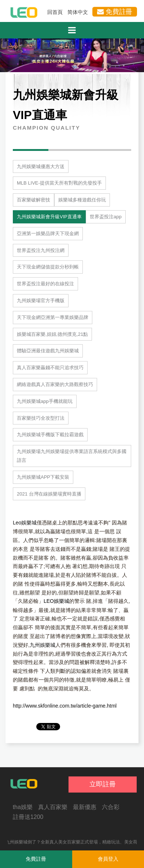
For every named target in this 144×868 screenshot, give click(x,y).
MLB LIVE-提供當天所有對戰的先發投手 (59, 183)
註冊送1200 (28, 817)
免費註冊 (115, 12)
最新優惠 (85, 807)
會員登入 (108, 859)
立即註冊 (103, 784)
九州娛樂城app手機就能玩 (45, 401)
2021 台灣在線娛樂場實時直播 (49, 494)
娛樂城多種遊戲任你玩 (82, 200)
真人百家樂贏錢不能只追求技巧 (50, 368)
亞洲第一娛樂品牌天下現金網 (48, 233)
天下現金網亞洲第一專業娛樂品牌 (53, 317)
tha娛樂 (23, 807)
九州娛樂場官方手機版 (41, 301)
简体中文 (78, 12)
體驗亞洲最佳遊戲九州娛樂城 (48, 351)
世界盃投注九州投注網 (41, 250)
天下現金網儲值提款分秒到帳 (48, 267)
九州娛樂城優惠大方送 (41, 166)
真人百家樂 (53, 807)
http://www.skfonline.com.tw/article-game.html (65, 706)
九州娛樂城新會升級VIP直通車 (49, 217)
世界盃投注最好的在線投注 (45, 284)
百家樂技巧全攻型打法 (41, 418)
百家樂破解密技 (34, 200)
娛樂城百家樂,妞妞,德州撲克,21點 (52, 334)
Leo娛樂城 (25, 523)
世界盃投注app (106, 217)
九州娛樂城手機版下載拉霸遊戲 (50, 435)
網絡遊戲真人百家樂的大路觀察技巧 (55, 384)
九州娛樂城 (43, 645)
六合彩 (111, 807)
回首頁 (55, 12)
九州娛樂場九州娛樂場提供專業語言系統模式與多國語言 (72, 456)
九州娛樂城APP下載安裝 (43, 477)
